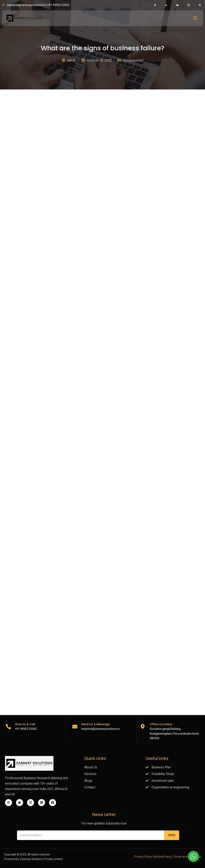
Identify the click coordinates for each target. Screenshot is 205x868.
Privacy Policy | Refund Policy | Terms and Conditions (168, 857)
